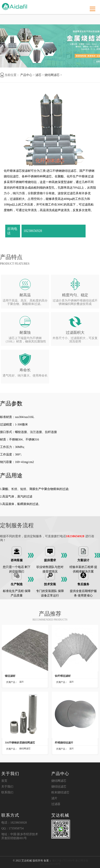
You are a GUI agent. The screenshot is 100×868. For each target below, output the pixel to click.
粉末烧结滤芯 (60, 792)
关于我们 (7, 787)
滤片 (22, 682)
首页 (4, 781)
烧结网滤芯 (52, 75)
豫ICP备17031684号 (63, 861)
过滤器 (56, 804)
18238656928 (33, 231)
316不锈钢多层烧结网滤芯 (20, 743)
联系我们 (7, 792)
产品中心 (26, 75)
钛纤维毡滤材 (63, 676)
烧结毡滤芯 (59, 787)
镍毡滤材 (10, 676)
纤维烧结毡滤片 (64, 743)
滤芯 (38, 75)
